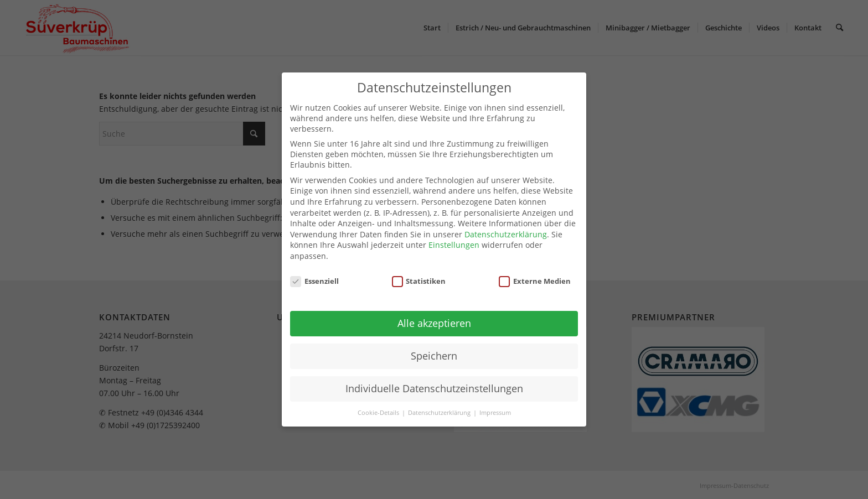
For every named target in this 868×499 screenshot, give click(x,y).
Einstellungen (454, 245)
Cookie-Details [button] (379, 413)
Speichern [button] (434, 356)
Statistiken (419, 281)
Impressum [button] (495, 413)
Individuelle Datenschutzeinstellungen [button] (434, 388)
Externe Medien (535, 281)
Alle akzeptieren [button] (434, 323)
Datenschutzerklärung (506, 234)
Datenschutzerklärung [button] (440, 413)
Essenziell (314, 281)
